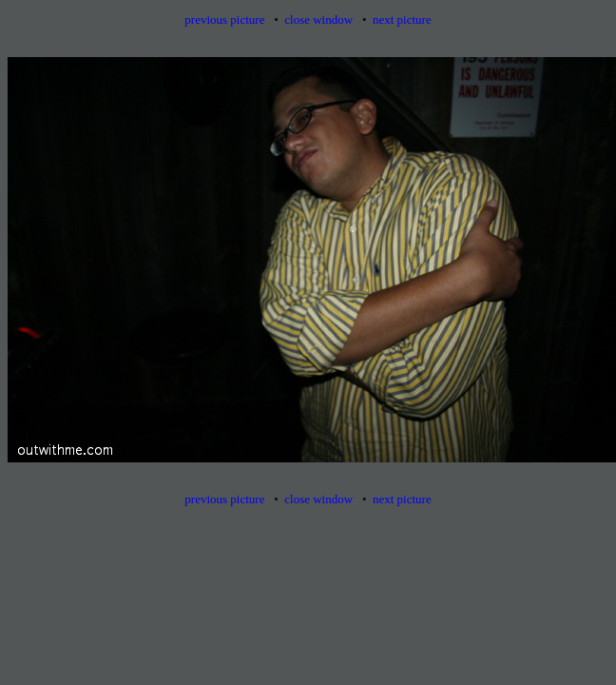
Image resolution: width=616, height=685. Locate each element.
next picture (402, 20)
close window (318, 20)
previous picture (224, 20)
